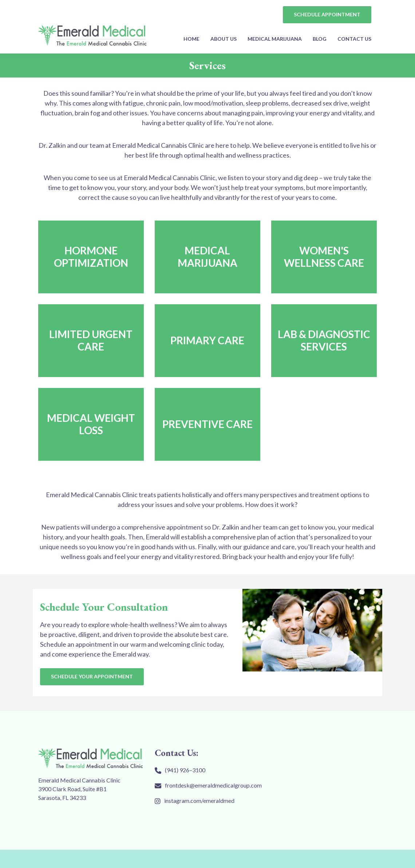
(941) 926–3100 (185, 770)
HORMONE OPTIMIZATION (91, 257)
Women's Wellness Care (324, 257)
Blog (320, 39)
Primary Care (207, 340)
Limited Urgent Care (91, 340)
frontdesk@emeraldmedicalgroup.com (213, 785)
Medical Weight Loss (91, 424)
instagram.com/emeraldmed (199, 800)
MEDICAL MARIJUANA (275, 39)
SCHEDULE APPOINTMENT (327, 14)
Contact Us (354, 39)
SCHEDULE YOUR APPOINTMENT (92, 676)
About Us (224, 39)
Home (191, 39)
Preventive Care (207, 424)
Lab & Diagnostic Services (324, 340)
